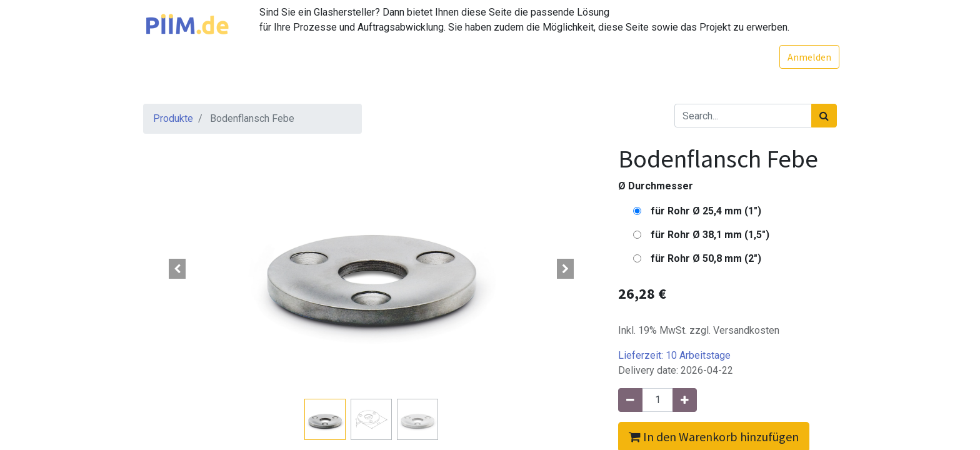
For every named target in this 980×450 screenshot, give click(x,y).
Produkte (173, 118)
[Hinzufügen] (685, 400)
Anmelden (807, 57)
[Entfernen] (630, 400)
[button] (177, 269)
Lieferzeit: (674, 355)
